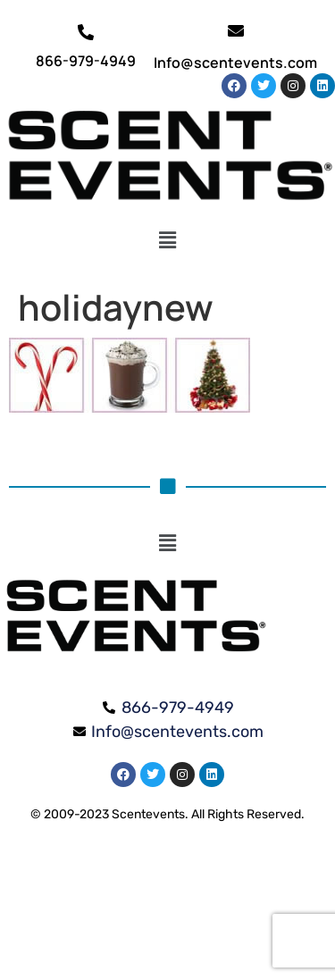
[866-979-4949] (86, 32)
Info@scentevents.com (235, 63)
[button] (167, 240)
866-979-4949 (86, 61)
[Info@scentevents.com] (236, 30)
